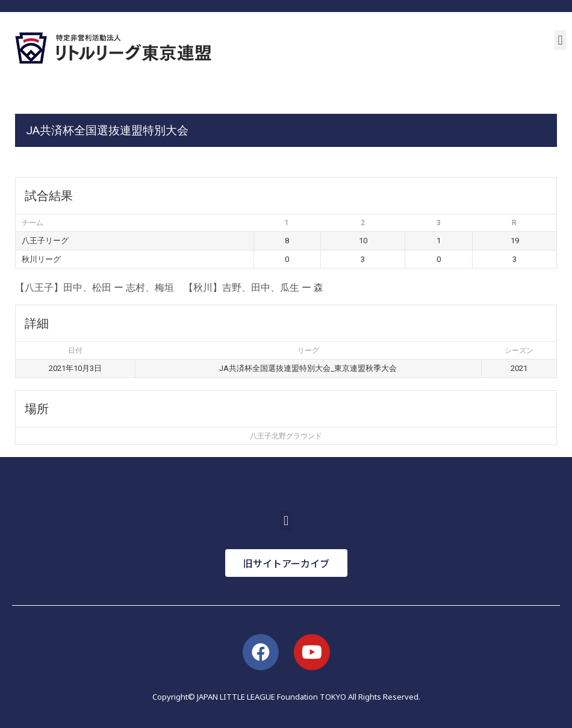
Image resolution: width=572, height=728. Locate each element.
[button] (560, 40)
